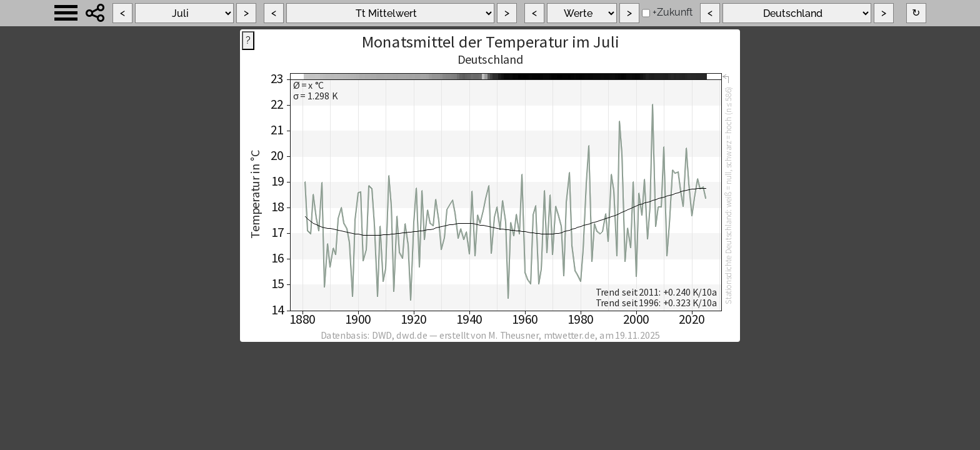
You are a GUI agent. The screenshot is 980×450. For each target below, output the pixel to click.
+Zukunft (672, 12)
